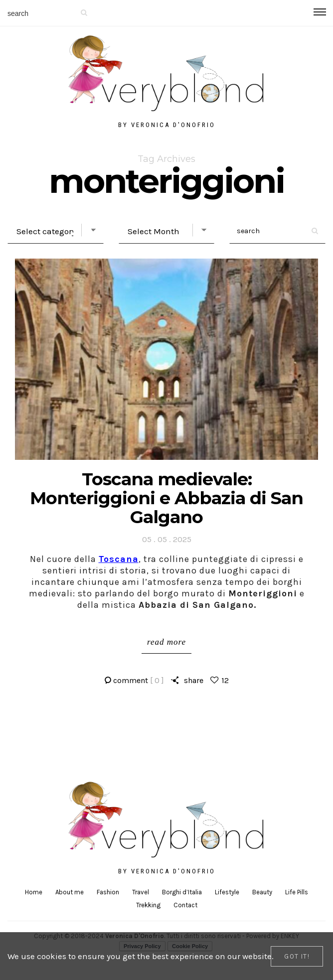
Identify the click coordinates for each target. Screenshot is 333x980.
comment (139, 680)
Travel (141, 892)
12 (225, 680)
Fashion (108, 892)
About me (70, 892)
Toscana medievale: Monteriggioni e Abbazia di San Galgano (166, 498)
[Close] (297, 956)
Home (34, 892)
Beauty (262, 892)
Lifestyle (227, 892)
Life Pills (297, 892)
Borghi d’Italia (182, 892)
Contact (185, 905)
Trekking (148, 905)
